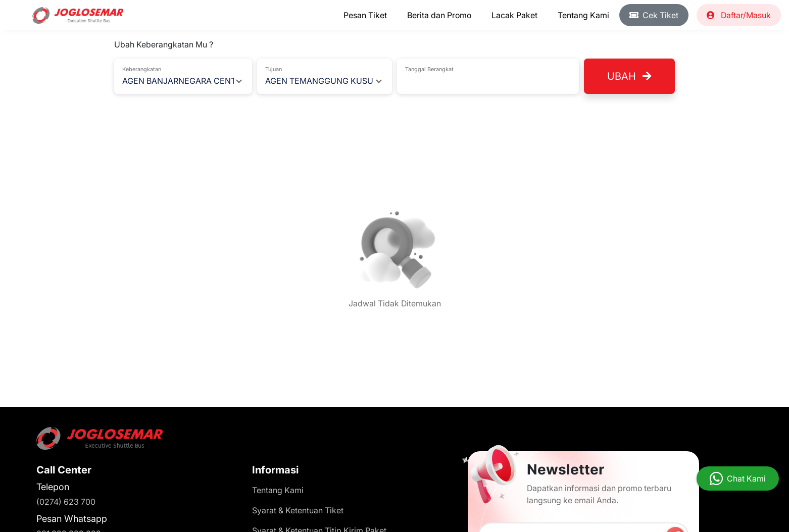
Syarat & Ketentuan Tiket (298, 510)
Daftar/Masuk (739, 15)
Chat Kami (746, 478)
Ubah (629, 76)
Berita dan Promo (439, 15)
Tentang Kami (583, 15)
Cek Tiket (654, 15)
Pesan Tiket (365, 15)
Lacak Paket (514, 15)
